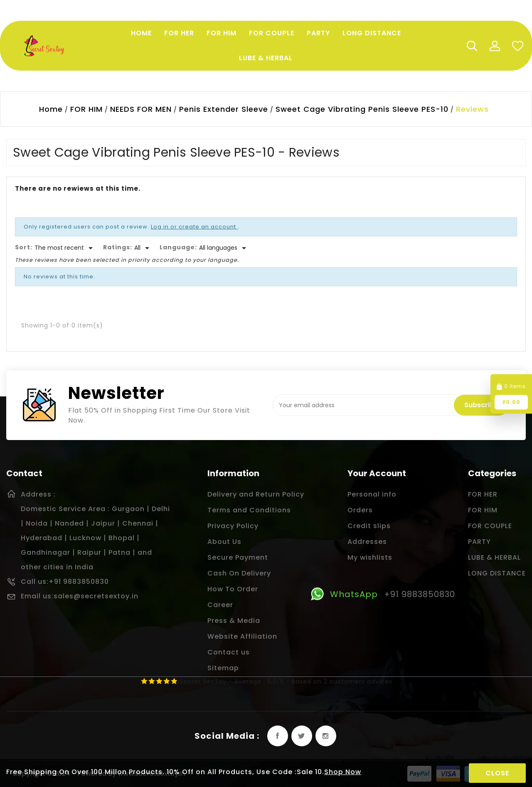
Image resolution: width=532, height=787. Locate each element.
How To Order (233, 589)
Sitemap (223, 668)
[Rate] (143, 248)
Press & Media (234, 621)
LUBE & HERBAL (494, 557)
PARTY (479, 542)
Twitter (302, 736)
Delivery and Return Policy (256, 494)
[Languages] (224, 248)
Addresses (367, 542)
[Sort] (65, 248)
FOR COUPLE (490, 526)
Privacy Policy (233, 526)
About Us (224, 542)
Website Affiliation (242, 636)
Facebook (278, 736)
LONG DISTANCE (497, 573)
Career (220, 605)
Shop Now (343, 772)
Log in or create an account (194, 227)
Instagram (326, 736)
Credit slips (369, 526)
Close (497, 773)
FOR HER (483, 494)
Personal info (372, 494)
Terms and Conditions (249, 510)
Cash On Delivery (239, 573)
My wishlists (370, 557)
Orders (360, 510)
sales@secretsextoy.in (96, 596)
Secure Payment (238, 557)
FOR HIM (483, 510)
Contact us (229, 652)
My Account (495, 46)
